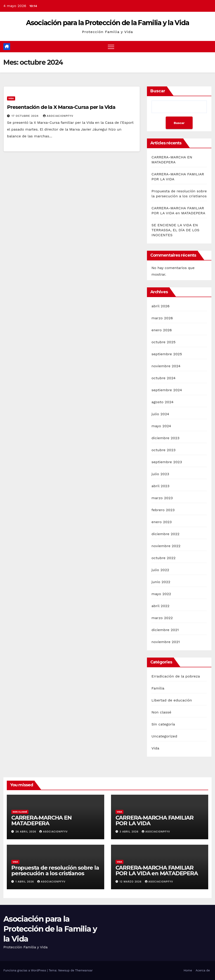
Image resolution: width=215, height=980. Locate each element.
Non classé (161, 712)
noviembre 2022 (166, 546)
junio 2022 (161, 582)
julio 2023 (160, 474)
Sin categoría (163, 724)
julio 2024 (160, 414)
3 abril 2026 (130, 832)
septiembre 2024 (167, 390)
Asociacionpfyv (58, 116)
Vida (11, 98)
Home (188, 970)
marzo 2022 (162, 618)
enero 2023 (162, 522)
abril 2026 (161, 306)
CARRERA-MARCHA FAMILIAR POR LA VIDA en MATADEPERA (157, 870)
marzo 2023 (162, 498)
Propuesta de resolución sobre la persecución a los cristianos (55, 870)
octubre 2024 (163, 378)
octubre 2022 (163, 558)
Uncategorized (164, 736)
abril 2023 (161, 486)
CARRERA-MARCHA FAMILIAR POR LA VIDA (155, 820)
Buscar (158, 91)
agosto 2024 (162, 402)
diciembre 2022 (165, 534)
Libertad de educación (172, 700)
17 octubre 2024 (26, 116)
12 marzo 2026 (131, 882)
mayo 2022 (161, 594)
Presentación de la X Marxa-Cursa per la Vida (61, 107)
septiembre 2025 (167, 354)
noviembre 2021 (166, 642)
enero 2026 (162, 330)
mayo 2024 (161, 426)
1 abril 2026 (25, 882)
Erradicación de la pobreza (176, 676)
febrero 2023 (163, 510)
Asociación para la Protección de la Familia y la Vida (108, 23)
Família (158, 688)
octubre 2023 (163, 450)
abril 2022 (161, 606)
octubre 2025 (163, 342)
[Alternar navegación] (111, 47)
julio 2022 (160, 570)
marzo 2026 (162, 318)
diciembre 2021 (165, 630)
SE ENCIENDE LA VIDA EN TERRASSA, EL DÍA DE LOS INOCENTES (175, 230)
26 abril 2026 (26, 832)
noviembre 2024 (166, 366)
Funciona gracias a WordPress (25, 970)
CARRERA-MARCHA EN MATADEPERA (41, 820)
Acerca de (203, 970)
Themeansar (84, 970)
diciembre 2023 (165, 438)
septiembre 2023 (167, 462)
